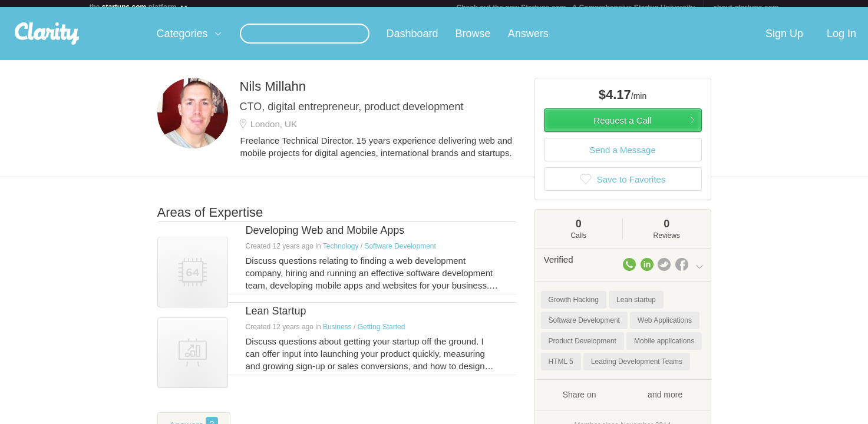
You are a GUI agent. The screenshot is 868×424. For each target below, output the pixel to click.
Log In (841, 41)
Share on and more (623, 401)
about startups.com (746, 8)
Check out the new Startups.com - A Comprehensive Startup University (576, 8)
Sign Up (784, 41)
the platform (139, 7)
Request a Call (622, 127)
